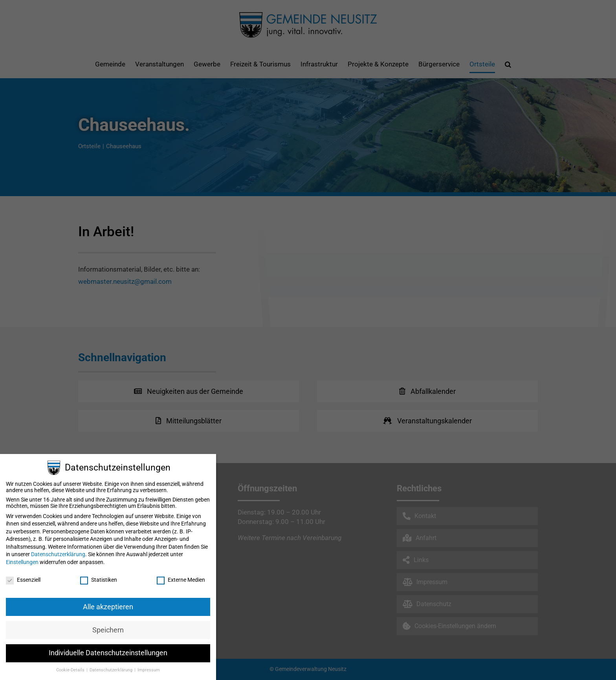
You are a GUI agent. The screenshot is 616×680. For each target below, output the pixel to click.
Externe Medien (181, 580)
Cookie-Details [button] (71, 670)
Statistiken (99, 580)
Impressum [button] (149, 670)
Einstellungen (22, 562)
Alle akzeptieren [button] (108, 607)
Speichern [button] (108, 630)
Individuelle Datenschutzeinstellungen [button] (108, 653)
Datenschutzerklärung (58, 554)
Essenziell (23, 580)
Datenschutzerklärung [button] (112, 670)
